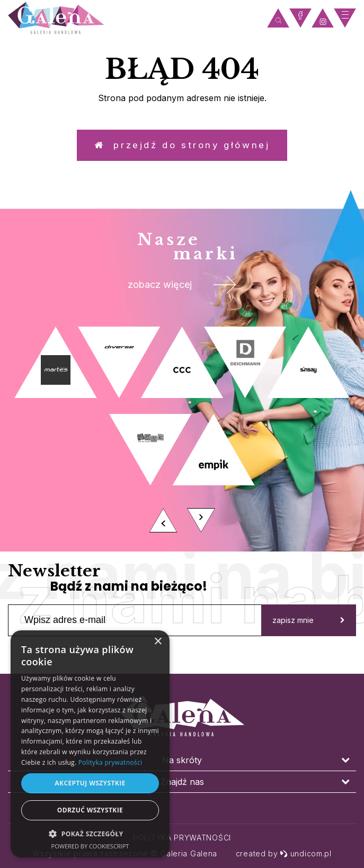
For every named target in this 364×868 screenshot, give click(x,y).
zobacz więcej (182, 293)
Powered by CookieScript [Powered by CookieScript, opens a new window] (90, 846)
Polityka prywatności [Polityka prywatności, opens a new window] (110, 762)
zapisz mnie (309, 631)
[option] (182, 444)
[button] (90, 833)
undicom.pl (306, 853)
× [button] (158, 642)
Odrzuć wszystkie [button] (90, 810)
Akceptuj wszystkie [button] (90, 783)
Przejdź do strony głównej (182, 148)
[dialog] (90, 744)
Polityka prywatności (182, 838)
